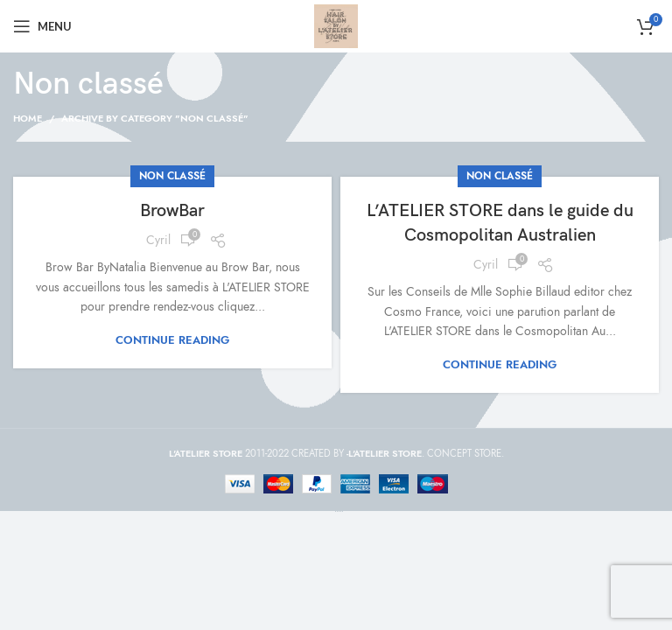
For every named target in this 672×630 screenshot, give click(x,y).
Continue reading (172, 341)
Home (28, 119)
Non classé (172, 176)
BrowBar (172, 211)
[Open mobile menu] (42, 26)
